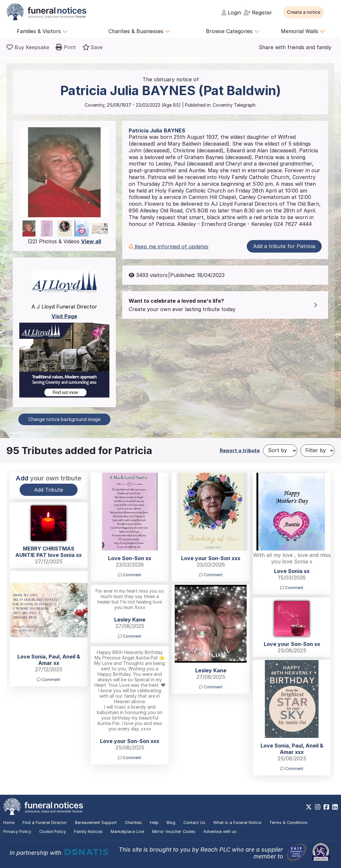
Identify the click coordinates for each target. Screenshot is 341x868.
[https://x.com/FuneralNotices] (309, 807)
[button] (309, 12)
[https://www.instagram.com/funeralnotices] (318, 807)
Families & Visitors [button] (42, 31)
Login (231, 13)
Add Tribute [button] (49, 490)
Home (9, 823)
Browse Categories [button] (233, 31)
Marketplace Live (127, 832)
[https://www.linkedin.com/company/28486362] (335, 807)
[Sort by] (280, 451)
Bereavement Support (96, 823)
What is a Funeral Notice (237, 823)
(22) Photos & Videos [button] (64, 241)
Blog (171, 823)
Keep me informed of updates (169, 246)
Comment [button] (130, 575)
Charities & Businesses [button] (139, 31)
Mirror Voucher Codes (174, 832)
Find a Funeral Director (45, 823)
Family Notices (88, 832)
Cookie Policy (53, 832)
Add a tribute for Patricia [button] (284, 246)
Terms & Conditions (288, 823)
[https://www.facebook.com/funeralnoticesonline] (326, 807)
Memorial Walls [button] (303, 31)
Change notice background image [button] (64, 419)
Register (258, 13)
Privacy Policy (17, 832)
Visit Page (64, 316)
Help (154, 823)
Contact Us (194, 823)
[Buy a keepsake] (28, 47)
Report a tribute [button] (240, 450)
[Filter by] (318, 451)
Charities (133, 823)
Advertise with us (220, 832)
